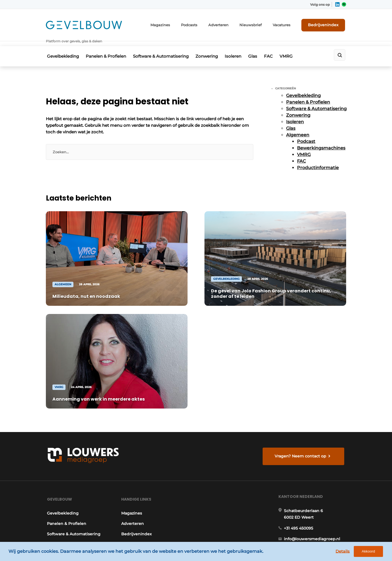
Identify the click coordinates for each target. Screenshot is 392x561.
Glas (261, 48)
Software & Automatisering (164, 48)
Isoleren (240, 48)
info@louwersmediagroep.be (314, 485)
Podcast (306, 133)
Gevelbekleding (62, 48)
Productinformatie (318, 159)
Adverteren (227, 24)
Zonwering (211, 48)
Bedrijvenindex (326, 24)
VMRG (298, 48)
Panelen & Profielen (107, 48)
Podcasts (200, 24)
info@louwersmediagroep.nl (313, 403)
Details (346, 552)
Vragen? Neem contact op (301, 314)
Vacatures (286, 24)
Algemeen (298, 126)
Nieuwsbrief (257, 24)
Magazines (172, 24)
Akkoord (372, 552)
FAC (279, 48)
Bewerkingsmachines (321, 139)
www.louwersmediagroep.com (316, 513)
